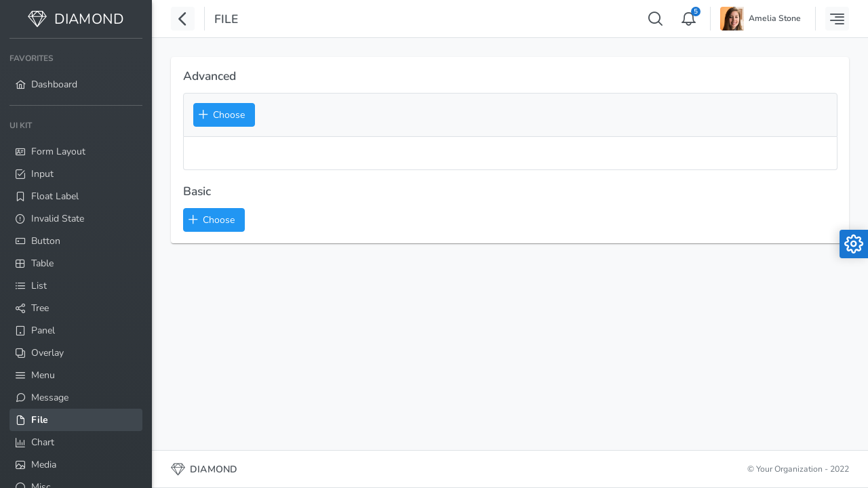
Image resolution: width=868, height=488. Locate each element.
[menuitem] (76, 72)
